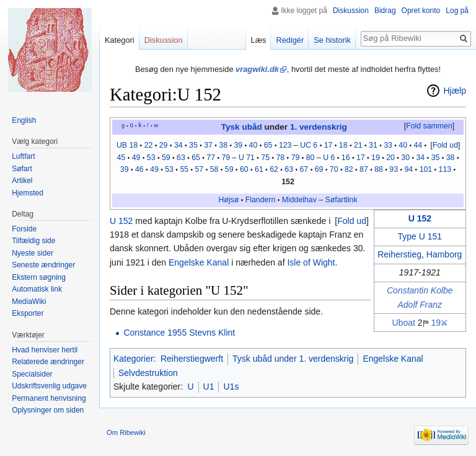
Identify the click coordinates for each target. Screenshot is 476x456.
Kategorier (134, 359)
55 (184, 169)
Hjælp (455, 91)
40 (253, 145)
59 (166, 158)
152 (288, 182)
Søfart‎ (336, 200)
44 (418, 145)
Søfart (22, 169)
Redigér (290, 40)
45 (121, 158)
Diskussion (351, 11)
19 (376, 158)
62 (274, 169)
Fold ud (445, 145)
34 (178, 145)
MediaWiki (29, 302)
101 (426, 169)
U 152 (420, 218)
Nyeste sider (33, 253)
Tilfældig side (33, 241)
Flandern (261, 200)
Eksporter (28, 313)
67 (304, 169)
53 (151, 158)
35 (193, 145)
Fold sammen (429, 126)
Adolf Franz (420, 305)
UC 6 (309, 145)
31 (373, 145)
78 (280, 158)
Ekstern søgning (39, 277)
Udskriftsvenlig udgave (49, 386)
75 (265, 158)
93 (394, 169)
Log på (457, 11)
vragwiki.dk (257, 69)
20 (390, 158)
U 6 (329, 158)
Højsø (228, 200)
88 (379, 169)
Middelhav (299, 200)
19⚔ (439, 323)
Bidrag (385, 11)
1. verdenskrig (319, 127)
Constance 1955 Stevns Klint (179, 333)
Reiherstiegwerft (192, 359)
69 (319, 169)
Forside (24, 229)
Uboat (404, 323)
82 (349, 169)
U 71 (247, 158)
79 (226, 158)
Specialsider (32, 374)
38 (223, 145)
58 (214, 169)
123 (285, 145)
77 (211, 158)
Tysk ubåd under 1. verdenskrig (293, 359)
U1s (231, 387)
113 (445, 169)
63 (181, 158)
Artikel (22, 181)
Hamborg (444, 254)
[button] (429, 127)
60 (244, 169)
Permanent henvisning (49, 398)
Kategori (120, 40)
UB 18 (127, 145)
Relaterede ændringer (48, 362)
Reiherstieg (399, 254)
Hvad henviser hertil (45, 350)
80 (311, 158)
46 (139, 169)
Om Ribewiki (126, 432)
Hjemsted (28, 193)
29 (164, 145)
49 (136, 158)
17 (328, 145)
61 (259, 169)
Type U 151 (420, 236)
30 (405, 158)
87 (364, 169)
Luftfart (23, 156)
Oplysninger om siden (48, 410)
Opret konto (421, 11)
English (24, 120)
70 (334, 169)
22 (149, 145)
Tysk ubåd (242, 127)
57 (200, 169)
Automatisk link (37, 289)
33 (388, 145)
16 (346, 158)
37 (208, 145)
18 (343, 145)
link (351, 200)
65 (268, 145)
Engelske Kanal (199, 262)
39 (238, 145)
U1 (209, 387)
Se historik (332, 40)
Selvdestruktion (148, 373)
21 (358, 145)
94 (408, 169)
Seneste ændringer (43, 265)
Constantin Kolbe (420, 290)
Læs (259, 40)
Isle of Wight (311, 262)
